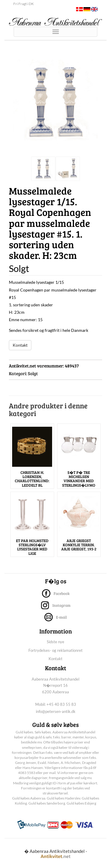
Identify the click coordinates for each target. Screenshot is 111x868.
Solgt (33, 373)
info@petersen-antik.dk (56, 711)
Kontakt (20, 345)
